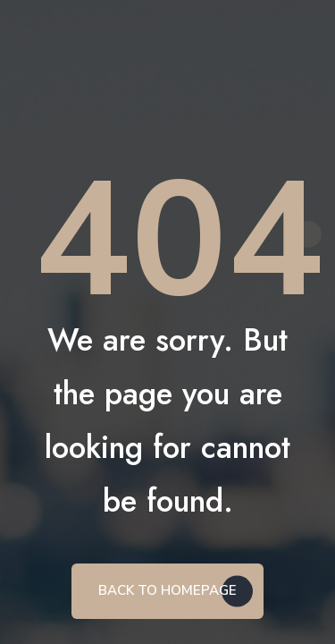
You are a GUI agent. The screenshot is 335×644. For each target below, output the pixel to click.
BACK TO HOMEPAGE (167, 590)
